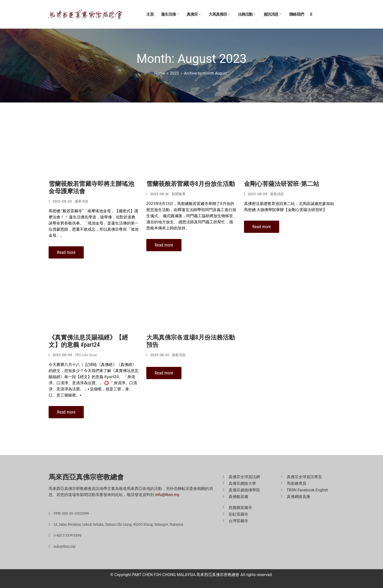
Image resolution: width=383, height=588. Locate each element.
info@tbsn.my (167, 495)
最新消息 (82, 201)
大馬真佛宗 (220, 14)
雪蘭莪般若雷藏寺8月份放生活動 (191, 184)
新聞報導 (179, 194)
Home (160, 73)
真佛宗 (194, 14)
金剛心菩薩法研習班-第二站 (282, 184)
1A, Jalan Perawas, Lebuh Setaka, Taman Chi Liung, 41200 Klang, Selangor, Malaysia (119, 525)
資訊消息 (273, 14)
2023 (174, 73)
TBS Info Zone (86, 355)
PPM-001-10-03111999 (71, 514)
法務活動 (247, 14)
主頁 (150, 14)
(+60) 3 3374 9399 (68, 536)
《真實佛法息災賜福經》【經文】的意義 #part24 (88, 341)
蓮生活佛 (170, 14)
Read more (66, 252)
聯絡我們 (297, 14)
